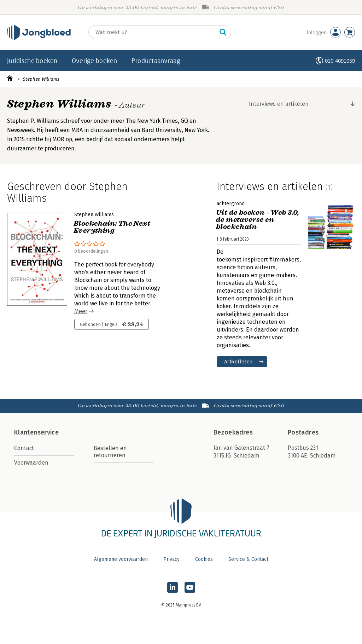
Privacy (171, 559)
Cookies (204, 559)
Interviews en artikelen (279, 104)
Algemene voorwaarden (121, 559)
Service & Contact (248, 559)
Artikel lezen (238, 361)
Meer (81, 311)
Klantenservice (36, 432)
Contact (24, 448)
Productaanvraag (156, 61)
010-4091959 (340, 61)
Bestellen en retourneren (110, 452)
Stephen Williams (41, 79)
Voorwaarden (31, 463)
